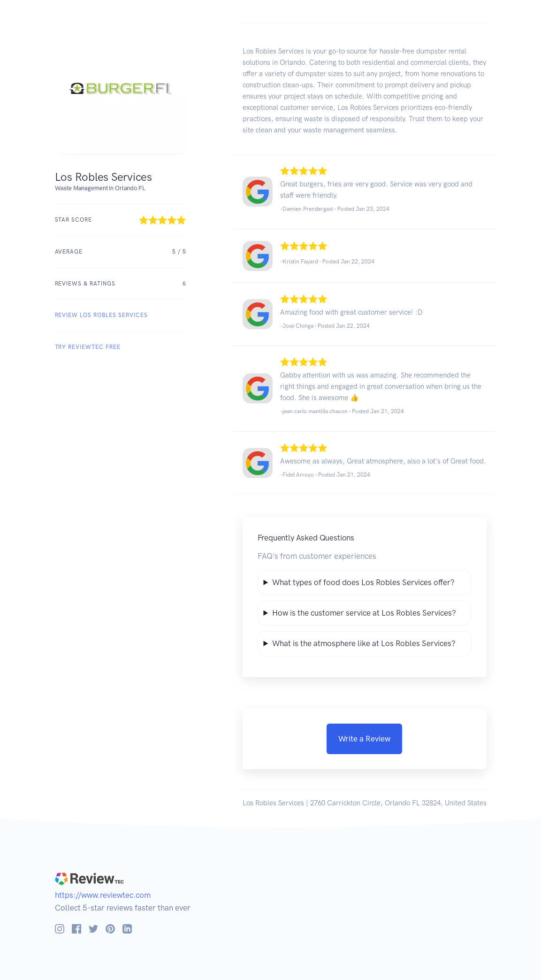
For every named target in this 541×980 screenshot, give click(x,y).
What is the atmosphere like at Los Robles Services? (364, 643)
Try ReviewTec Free (88, 347)
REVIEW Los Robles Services (101, 315)
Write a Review (364, 739)
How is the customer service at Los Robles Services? (364, 613)
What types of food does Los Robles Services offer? (363, 582)
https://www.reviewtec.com (103, 895)
